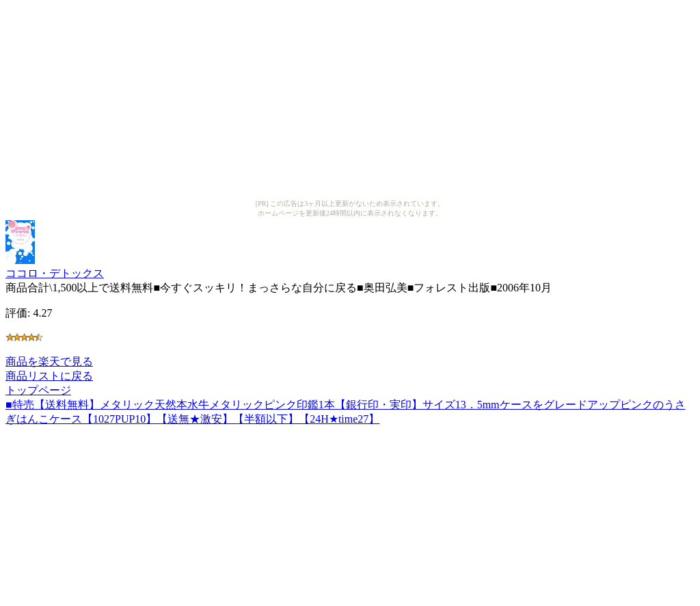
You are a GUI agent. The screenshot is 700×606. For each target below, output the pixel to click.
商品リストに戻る (49, 376)
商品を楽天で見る (49, 361)
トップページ (38, 390)
